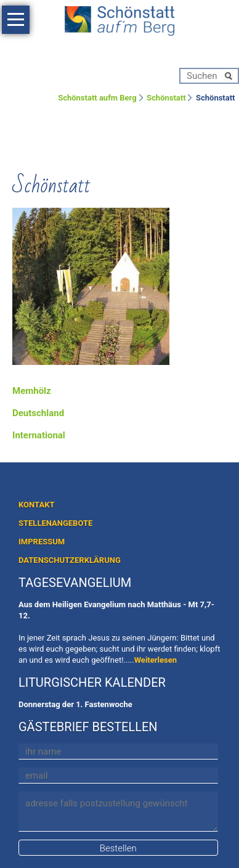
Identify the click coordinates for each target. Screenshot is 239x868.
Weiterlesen (156, 660)
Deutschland (38, 413)
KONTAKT (36, 505)
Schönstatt (166, 98)
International (39, 435)
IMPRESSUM (42, 542)
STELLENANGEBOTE (55, 523)
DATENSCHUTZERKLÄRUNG (70, 560)
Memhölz (32, 391)
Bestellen (118, 848)
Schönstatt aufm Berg (97, 98)
